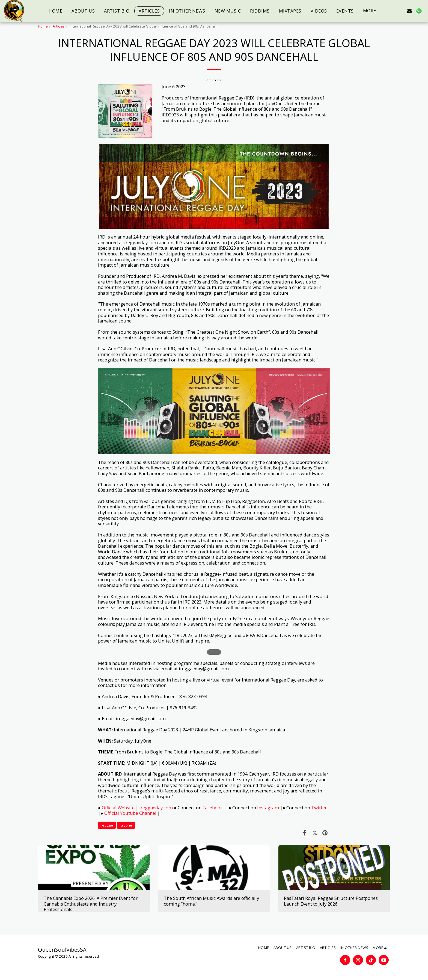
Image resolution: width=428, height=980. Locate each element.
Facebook (213, 808)
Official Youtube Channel (130, 813)
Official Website (118, 808)
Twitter (319, 808)
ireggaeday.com (156, 808)
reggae (107, 825)
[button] (391, 11)
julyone (126, 825)
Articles (59, 26)
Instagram (268, 808)
